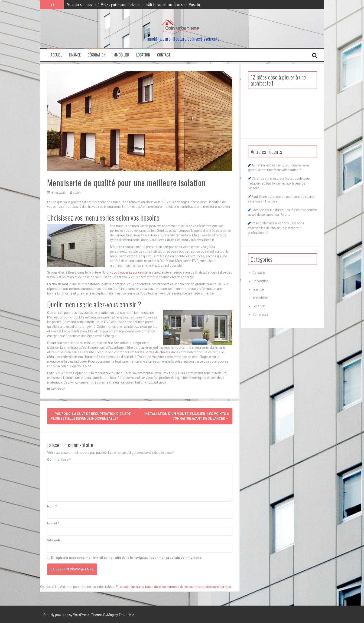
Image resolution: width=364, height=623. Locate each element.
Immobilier (121, 55)
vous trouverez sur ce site (129, 272)
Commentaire (59, 458)
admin (77, 193)
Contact (164, 55)
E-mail (53, 522)
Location (143, 55)
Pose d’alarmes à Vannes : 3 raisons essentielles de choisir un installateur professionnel (276, 228)
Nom (52, 505)
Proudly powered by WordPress (67, 614)
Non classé (260, 315)
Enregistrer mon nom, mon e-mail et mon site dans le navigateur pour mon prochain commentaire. (127, 557)
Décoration (97, 55)
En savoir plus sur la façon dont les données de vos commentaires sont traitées (173, 586)
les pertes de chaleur (155, 352)
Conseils (259, 273)
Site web (54, 539)
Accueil (56, 55)
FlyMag (109, 614)
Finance (75, 55)
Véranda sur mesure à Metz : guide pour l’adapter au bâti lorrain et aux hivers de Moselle (134, 4)
